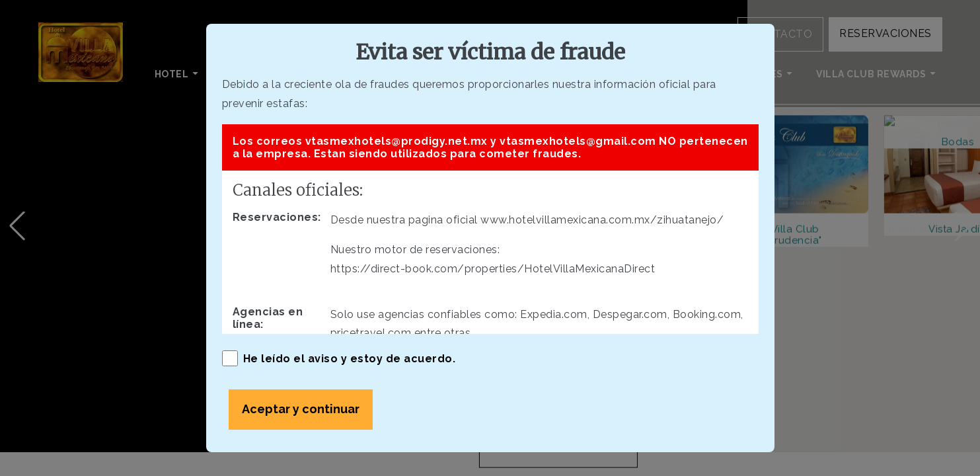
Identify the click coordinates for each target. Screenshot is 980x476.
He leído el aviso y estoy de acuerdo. (339, 358)
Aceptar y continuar (301, 409)
